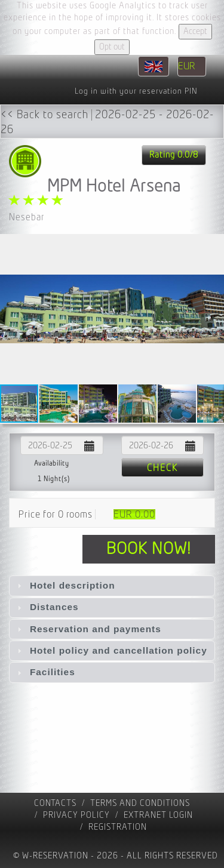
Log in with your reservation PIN (136, 91)
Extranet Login (158, 815)
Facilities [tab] (45, 672)
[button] (213, 309)
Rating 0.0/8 (174, 155)
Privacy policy (76, 815)
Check (162, 468)
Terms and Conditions (140, 803)
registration (118, 827)
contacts (55, 803)
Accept (195, 31)
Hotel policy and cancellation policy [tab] (111, 650)
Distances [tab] (47, 607)
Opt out (112, 47)
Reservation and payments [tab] (88, 629)
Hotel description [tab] (65, 585)
